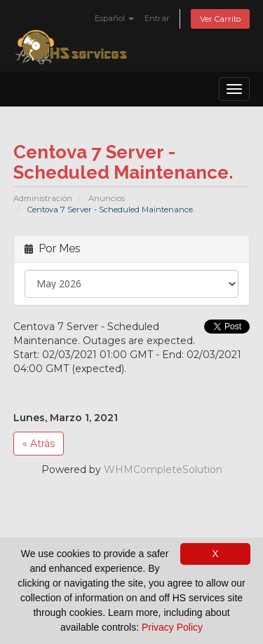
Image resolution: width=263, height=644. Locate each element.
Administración (43, 198)
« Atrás (39, 444)
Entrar (157, 18)
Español (114, 18)
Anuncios (107, 198)
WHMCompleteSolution (163, 470)
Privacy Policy (172, 627)
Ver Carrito (220, 19)
